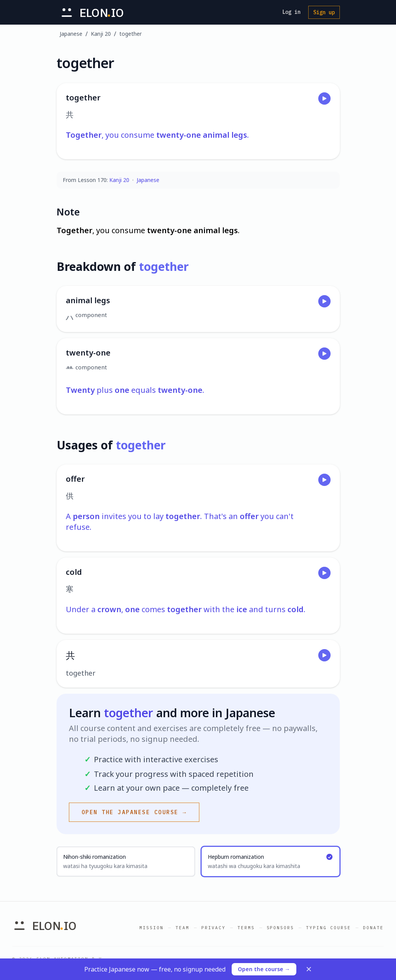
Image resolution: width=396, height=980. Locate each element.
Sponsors (281, 928)
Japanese (71, 34)
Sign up (324, 12)
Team (182, 928)
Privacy (213, 928)
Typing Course (328, 928)
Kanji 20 (101, 34)
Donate (373, 928)
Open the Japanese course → (134, 812)
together (130, 34)
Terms (246, 928)
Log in (291, 12)
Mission (151, 928)
